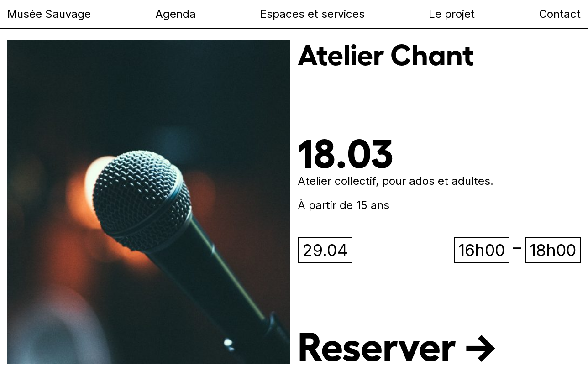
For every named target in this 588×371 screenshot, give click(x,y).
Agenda (176, 14)
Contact (560, 14)
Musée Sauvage (49, 14)
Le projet (452, 14)
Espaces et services (312, 14)
